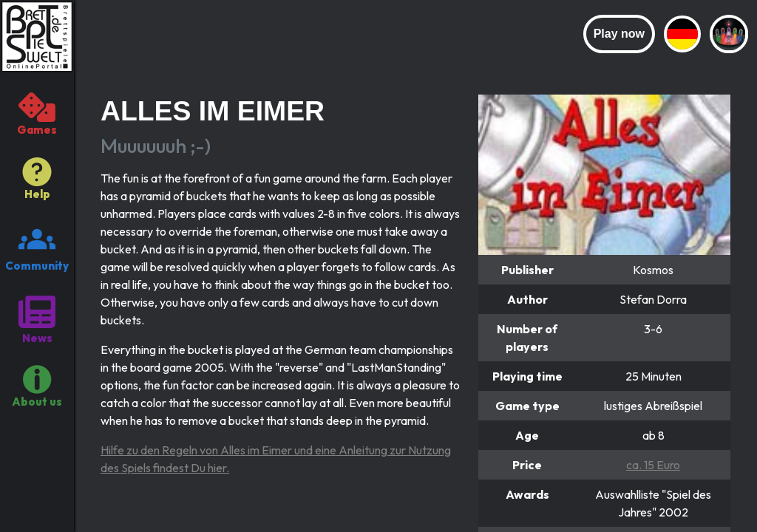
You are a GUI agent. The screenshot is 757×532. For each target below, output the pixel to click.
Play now (619, 34)
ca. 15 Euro (653, 465)
